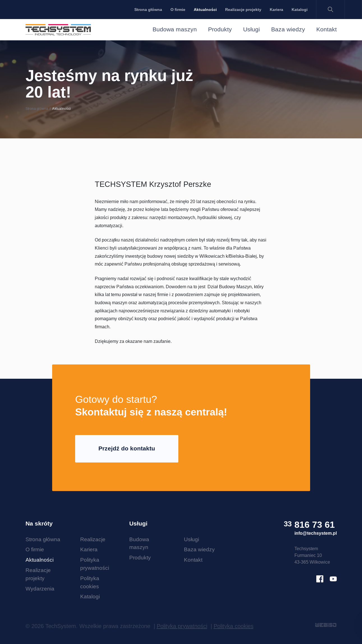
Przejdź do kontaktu (127, 448)
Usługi (252, 29)
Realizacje (93, 539)
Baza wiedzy (288, 29)
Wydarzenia (40, 589)
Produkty (220, 29)
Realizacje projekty (243, 10)
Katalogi (300, 10)
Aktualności (205, 10)
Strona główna (148, 10)
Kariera (276, 10)
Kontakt (327, 29)
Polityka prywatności (182, 626)
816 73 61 (315, 525)
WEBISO (326, 626)
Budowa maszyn (175, 29)
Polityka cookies (234, 626)
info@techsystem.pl (316, 533)
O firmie (178, 10)
